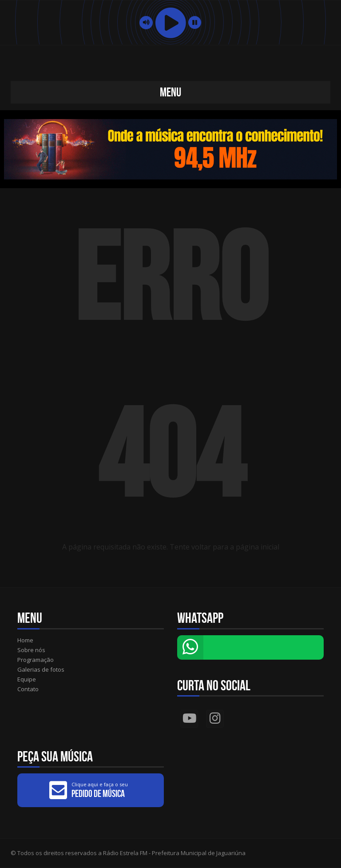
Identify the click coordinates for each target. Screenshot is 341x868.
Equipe (27, 679)
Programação (36, 660)
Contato (28, 689)
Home (25, 640)
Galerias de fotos (41, 669)
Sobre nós (31, 650)
